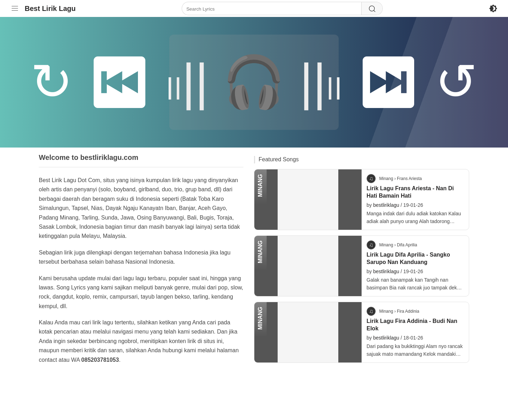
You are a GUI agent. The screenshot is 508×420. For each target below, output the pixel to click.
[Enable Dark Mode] (493, 8)
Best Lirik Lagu (50, 8)
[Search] (372, 9)
